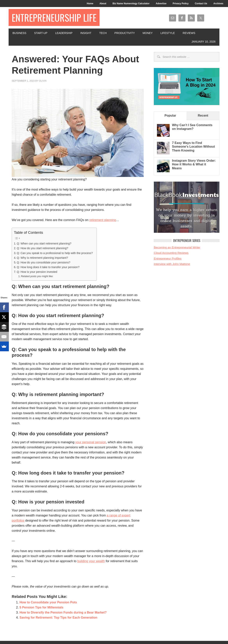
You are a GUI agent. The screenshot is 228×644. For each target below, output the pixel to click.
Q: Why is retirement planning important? (42, 258)
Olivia (43, 81)
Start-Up (41, 33)
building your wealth (91, 561)
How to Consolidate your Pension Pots (48, 602)
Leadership (64, 33)
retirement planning (103, 220)
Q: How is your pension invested (37, 272)
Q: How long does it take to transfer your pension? (48, 267)
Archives (218, 4)
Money (148, 33)
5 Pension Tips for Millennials (41, 607)
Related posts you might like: (37, 276)
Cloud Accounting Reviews (171, 253)
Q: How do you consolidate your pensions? (44, 262)
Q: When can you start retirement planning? (44, 244)
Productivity (125, 33)
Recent (203, 116)
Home (90, 4)
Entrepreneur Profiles (168, 258)
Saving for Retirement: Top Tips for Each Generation (58, 618)
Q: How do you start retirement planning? (42, 248)
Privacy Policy (181, 4)
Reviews (189, 33)
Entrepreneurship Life (54, 17)
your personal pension (91, 442)
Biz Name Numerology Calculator (131, 4)
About (103, 4)
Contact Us (201, 4)
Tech (103, 33)
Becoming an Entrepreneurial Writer (177, 247)
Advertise (161, 4)
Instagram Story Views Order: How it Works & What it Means (194, 164)
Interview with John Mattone (172, 264)
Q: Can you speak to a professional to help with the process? (55, 253)
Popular (170, 116)
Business (19, 33)
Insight (86, 33)
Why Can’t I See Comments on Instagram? (192, 127)
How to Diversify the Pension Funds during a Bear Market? (63, 612)
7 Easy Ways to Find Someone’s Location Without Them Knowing (193, 147)
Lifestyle (168, 33)
